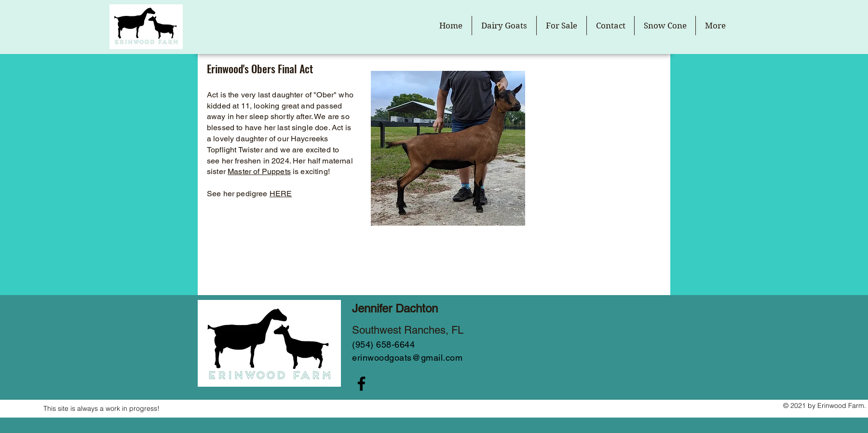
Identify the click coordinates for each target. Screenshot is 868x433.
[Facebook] (361, 384)
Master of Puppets (259, 171)
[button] (504, 26)
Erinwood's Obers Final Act (260, 68)
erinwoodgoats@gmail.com (407, 358)
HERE (281, 194)
